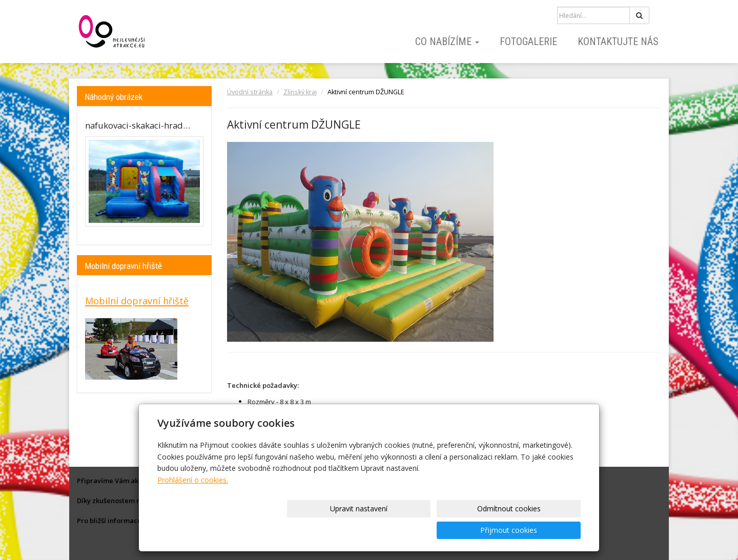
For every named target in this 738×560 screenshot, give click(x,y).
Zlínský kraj (300, 92)
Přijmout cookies (541, 530)
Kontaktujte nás (618, 42)
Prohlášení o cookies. (193, 501)
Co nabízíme (447, 42)
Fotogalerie (528, 42)
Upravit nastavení (373, 530)
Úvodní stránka (250, 92)
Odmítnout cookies (457, 530)
